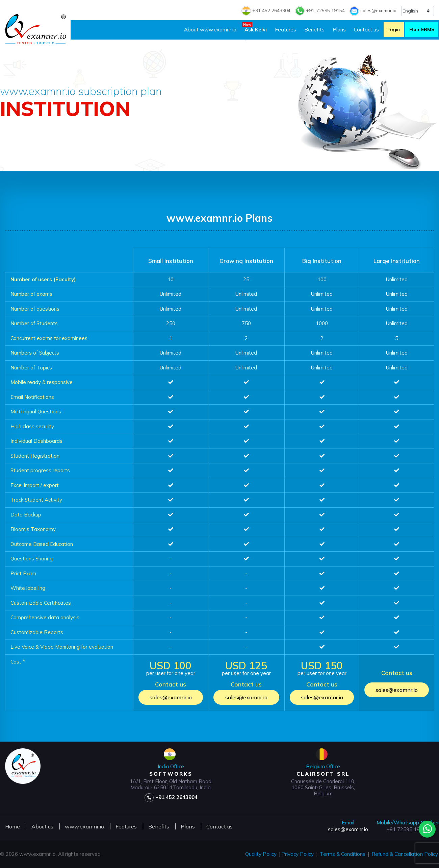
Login (394, 29)
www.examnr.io (84, 826)
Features (286, 30)
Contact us (366, 30)
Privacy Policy (298, 854)
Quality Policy (261, 854)
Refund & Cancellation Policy (405, 854)
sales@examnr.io (372, 10)
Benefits (314, 30)
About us (42, 826)
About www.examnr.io (210, 30)
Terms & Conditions (343, 854)
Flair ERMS (422, 29)
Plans (339, 30)
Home (12, 826)
